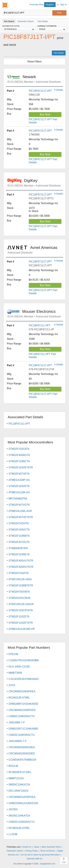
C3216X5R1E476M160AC (24, 679)
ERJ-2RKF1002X (19, 791)
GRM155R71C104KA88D (23, 729)
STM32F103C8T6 (19, 449)
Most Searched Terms (51, 847)
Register (50, 4)
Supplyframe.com (47, 864)
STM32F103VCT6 (19, 530)
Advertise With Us (34, 859)
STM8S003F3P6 (18, 548)
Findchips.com (5, 5)
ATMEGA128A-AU (19, 492)
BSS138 (13, 766)
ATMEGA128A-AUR (20, 511)
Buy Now (45, 114)
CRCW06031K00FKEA (22, 797)
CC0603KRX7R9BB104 (22, 760)
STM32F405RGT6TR (21, 567)
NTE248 (13, 654)
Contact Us (26, 847)
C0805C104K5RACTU (22, 716)
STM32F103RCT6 (19, 461)
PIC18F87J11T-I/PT (40, 91)
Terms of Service (47, 851)
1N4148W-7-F (17, 722)
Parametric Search (15, 851)
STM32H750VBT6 (19, 592)
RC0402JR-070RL (19, 698)
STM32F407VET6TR (21, 517)
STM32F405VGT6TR (21, 561)
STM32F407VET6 (19, 474)
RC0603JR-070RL (19, 828)
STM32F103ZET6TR (21, 623)
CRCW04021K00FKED (22, 710)
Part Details (59, 53)
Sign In (63, 4)
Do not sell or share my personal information (40, 855)
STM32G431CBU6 (19, 598)
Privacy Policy (32, 851)
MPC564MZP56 (18, 499)
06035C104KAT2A (19, 816)
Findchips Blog (37, 4)
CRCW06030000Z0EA (22, 747)
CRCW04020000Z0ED (22, 754)
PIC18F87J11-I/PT (40, 325)
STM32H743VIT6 (19, 523)
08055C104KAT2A (19, 785)
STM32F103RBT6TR (21, 586)
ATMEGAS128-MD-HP (22, 629)
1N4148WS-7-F (18, 741)
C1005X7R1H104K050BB (24, 660)
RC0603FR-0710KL (20, 772)
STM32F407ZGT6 (19, 542)
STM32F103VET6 (19, 486)
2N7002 (13, 809)
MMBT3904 (15, 673)
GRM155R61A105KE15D (23, 803)
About (37, 847)
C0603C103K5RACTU (22, 822)
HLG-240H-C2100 (19, 667)
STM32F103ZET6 (19, 617)
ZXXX (12, 685)
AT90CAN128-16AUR (21, 604)
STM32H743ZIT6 (19, 573)
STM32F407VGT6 (19, 505)
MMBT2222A (16, 778)
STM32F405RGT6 (19, 455)
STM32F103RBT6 (19, 536)
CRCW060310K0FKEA (22, 691)
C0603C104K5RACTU (22, 735)
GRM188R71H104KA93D (23, 704)
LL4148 (13, 834)
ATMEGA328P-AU (19, 480)
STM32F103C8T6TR (21, 610)
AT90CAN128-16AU (20, 579)
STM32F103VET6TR (21, 468)
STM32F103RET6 (19, 554)
